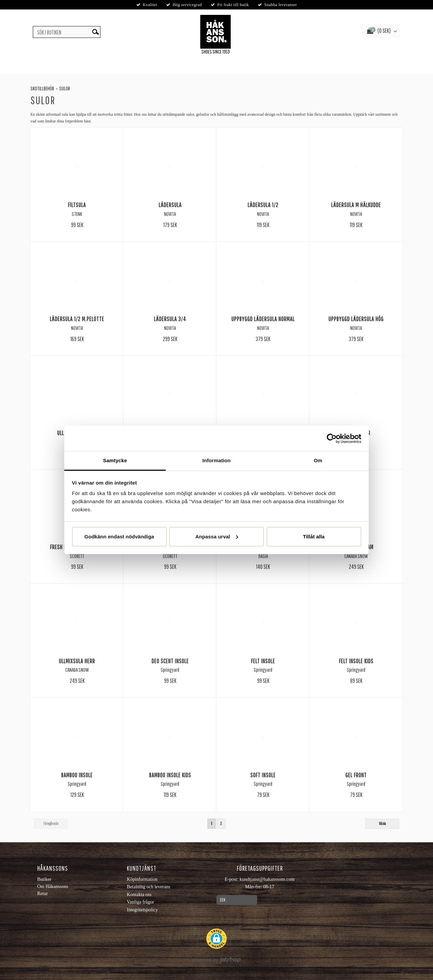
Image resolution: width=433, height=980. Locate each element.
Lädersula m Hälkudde (356, 205)
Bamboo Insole (77, 775)
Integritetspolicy (142, 910)
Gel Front (356, 775)
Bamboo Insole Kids (170, 775)
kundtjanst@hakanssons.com (267, 879)
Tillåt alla (314, 537)
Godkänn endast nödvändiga (119, 537)
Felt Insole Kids (356, 661)
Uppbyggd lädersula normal (263, 319)
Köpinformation (142, 879)
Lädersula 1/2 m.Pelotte (77, 319)
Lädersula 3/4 (170, 319)
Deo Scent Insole (170, 661)
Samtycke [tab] (115, 460)
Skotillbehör (42, 88)
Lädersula (170, 205)
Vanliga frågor (140, 902)
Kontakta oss (139, 895)
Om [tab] (318, 460)
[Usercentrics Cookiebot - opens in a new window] (332, 439)
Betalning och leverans (149, 887)
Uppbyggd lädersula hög (356, 319)
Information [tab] (216, 460)
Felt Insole (263, 661)
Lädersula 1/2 (263, 205)
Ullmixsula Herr (77, 661)
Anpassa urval (217, 537)
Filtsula (77, 205)
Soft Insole (263, 775)
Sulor (65, 88)
